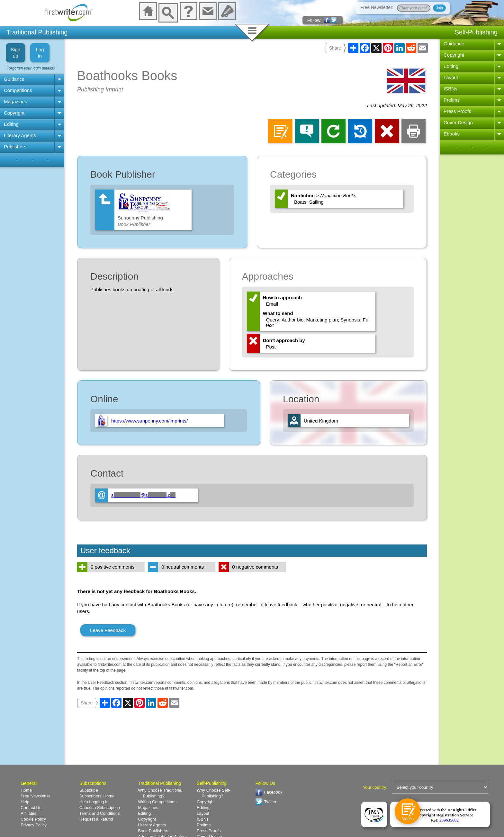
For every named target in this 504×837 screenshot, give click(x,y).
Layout (451, 77)
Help (25, 802)
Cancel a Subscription (100, 808)
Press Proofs (457, 111)
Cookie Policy (33, 819)
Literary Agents (20, 135)
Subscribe (89, 790)
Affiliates (28, 813)
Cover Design (458, 122)
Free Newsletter (35, 796)
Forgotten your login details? (31, 68)
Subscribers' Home (97, 796)
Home (26, 790)
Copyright (14, 113)
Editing (11, 124)
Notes (407, 819)
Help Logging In (94, 802)
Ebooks (452, 134)
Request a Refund (96, 819)
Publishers (15, 147)
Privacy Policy (34, 825)
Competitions (18, 90)
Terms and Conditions (100, 813)
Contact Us (31, 808)
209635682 (449, 820)
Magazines (16, 102)
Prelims (452, 100)
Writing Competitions (157, 802)
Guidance (14, 79)
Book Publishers (153, 831)
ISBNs (450, 89)
